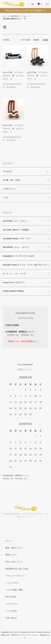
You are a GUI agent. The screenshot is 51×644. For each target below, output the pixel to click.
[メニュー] (47, 4)
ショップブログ (12, 583)
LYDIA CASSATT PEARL (13, 291)
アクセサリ (7, 172)
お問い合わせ (11, 618)
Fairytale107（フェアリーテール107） (19, 256)
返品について (11, 555)
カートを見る (11, 611)
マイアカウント (12, 604)
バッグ (6, 198)
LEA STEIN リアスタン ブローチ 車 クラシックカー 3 (38, 76)
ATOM (14, 597)
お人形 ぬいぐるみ (11, 180)
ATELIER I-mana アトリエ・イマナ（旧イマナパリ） (25, 265)
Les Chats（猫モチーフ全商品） (17, 230)
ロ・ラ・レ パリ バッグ (14, 274)
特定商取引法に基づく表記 (17, 569)
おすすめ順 (25, 40)
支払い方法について (14, 562)
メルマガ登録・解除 (14, 590)
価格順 (36, 40)
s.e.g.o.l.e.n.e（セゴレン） (14, 282)
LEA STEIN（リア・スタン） (20, 16)
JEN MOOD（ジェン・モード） (16, 247)
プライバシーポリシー (15, 576)
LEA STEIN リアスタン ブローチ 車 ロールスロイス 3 (14, 76)
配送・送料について (14, 548)
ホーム (5, 16)
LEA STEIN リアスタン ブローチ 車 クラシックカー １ (14, 129)
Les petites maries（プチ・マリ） (17, 239)
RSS (7, 597)
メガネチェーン (9, 189)
